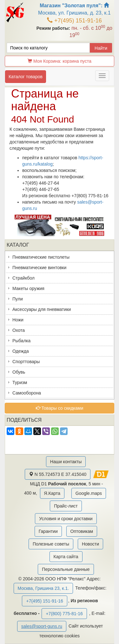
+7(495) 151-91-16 (74, 21)
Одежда (21, 351)
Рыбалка (21, 341)
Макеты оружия (28, 288)
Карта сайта (66, 557)
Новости (90, 544)
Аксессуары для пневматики (42, 309)
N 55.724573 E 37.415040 (58, 474)
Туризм (20, 382)
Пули (18, 299)
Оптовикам (82, 531)
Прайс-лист (66, 506)
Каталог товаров (26, 77)
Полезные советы (51, 544)
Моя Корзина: (60, 61)
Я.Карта (52, 493)
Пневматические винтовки (39, 268)
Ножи (18, 320)
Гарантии (48, 531)
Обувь (19, 372)
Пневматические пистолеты (41, 257)
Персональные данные (66, 569)
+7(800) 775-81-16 (64, 614)
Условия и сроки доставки (66, 519)
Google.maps (89, 493)
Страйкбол (23, 278)
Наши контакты (66, 462)
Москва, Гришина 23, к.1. (43, 588)
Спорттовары (26, 362)
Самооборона (27, 393)
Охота (19, 330)
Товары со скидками (60, 408)
